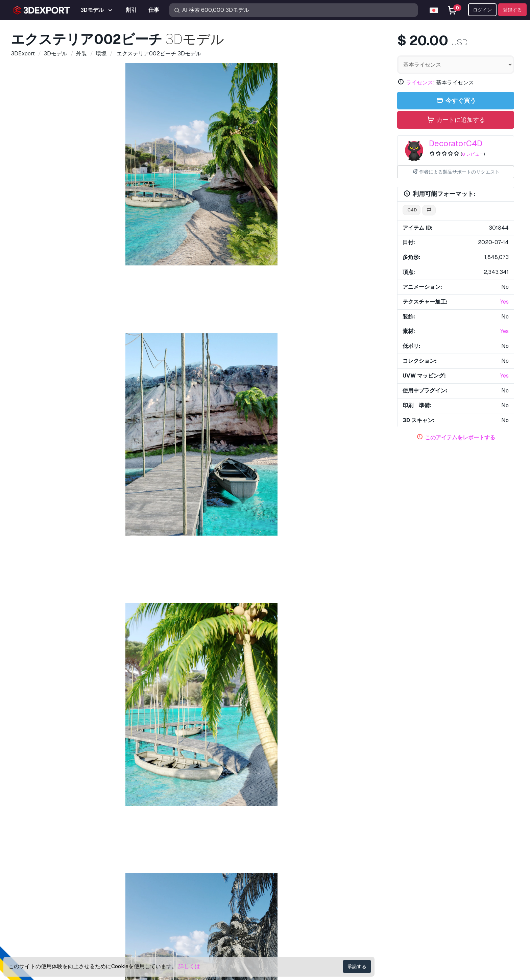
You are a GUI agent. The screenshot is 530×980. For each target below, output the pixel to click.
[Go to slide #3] (180, 351)
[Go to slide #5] (266, 351)
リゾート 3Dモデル (346, 761)
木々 (173, 504)
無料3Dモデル (287, 869)
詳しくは (189, 966)
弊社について (37, 835)
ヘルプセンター (416, 859)
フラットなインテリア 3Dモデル (52, 761)
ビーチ (32, 504)
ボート (54, 504)
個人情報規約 (413, 903)
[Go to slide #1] (93, 351)
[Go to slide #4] (223, 351)
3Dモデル (282, 847)
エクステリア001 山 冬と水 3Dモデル (58, 652)
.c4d (412, 210)
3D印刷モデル (287, 859)
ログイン (482, 10)
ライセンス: (420, 83)
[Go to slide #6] (310, 351)
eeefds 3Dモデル (45, 532)
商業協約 (408, 892)
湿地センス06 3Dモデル (146, 761)
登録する (512, 10)
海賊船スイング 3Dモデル (347, 532)
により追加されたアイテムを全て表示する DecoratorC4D (265, 566)
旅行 (263, 504)
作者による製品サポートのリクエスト (456, 172)
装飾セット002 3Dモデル (148, 652)
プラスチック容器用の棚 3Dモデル (260, 761)
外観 (74, 504)
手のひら (298, 504)
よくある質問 (413, 869)
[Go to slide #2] (137, 351)
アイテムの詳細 (38, 382)
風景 (128, 504)
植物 (191, 504)
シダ (92, 504)
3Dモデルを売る (290, 892)
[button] (504, 746)
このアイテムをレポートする (460, 437)
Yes (504, 302)
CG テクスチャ (288, 881)
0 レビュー (473, 154)
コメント (74, 382)
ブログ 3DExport (291, 914)
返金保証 (408, 925)
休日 (110, 504)
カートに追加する (455, 120)
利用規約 (408, 914)
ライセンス (410, 881)
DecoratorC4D (456, 143)
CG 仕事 (280, 925)
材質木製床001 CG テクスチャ (359, 652)
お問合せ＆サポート (427, 835)
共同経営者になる (292, 903)
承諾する (357, 966)
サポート (408, 847)
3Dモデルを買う (295, 835)
